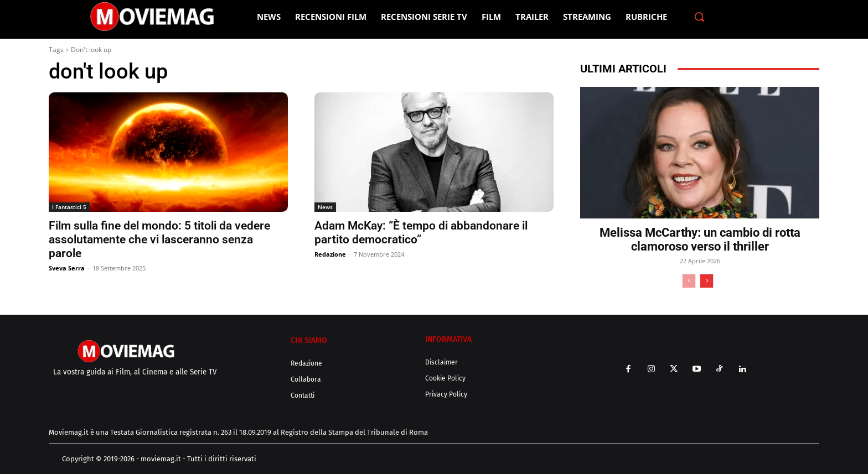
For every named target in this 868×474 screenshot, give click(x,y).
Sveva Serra (67, 268)
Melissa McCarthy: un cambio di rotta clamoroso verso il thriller (700, 239)
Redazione (330, 254)
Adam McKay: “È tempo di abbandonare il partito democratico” (421, 233)
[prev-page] (689, 281)
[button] (699, 17)
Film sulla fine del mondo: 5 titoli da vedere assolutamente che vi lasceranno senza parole (159, 239)
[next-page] (707, 281)
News (325, 207)
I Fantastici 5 (69, 207)
